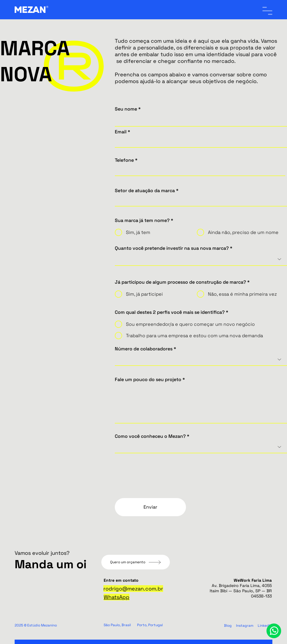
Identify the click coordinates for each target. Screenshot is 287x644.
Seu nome (126, 109)
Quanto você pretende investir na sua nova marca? (172, 248)
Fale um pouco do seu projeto (148, 380)
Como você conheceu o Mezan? (150, 436)
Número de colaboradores (144, 349)
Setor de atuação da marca (145, 191)
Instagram (245, 626)
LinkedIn (265, 626)
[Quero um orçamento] (136, 562)
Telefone (124, 160)
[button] (267, 11)
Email (121, 132)
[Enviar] (150, 507)
